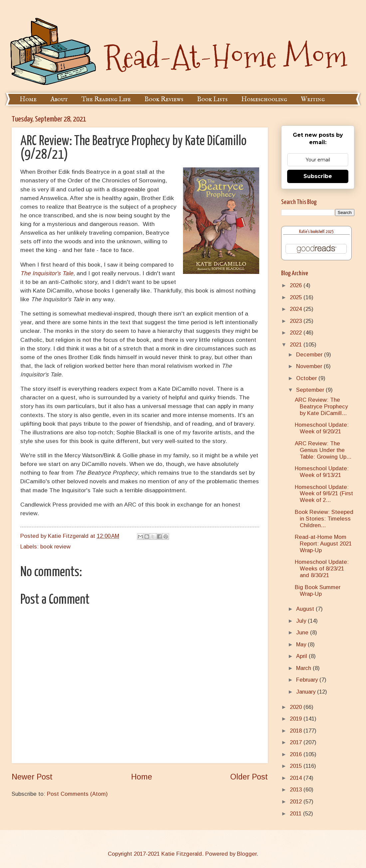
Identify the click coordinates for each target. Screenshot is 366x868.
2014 (297, 778)
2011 (296, 814)
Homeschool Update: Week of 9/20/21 (322, 428)
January (307, 692)
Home (28, 99)
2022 (297, 333)
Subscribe (318, 176)
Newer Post (32, 777)
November (310, 366)
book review (55, 547)
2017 (297, 742)
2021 (297, 345)
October (307, 378)
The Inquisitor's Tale (47, 273)
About (59, 99)
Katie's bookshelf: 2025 (316, 232)
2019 (297, 719)
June (303, 633)
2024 (297, 309)
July (302, 621)
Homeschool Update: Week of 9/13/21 (322, 472)
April (302, 656)
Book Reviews (164, 99)
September (311, 390)
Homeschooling (264, 99)
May (302, 645)
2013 (297, 790)
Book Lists (212, 99)
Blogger (247, 854)
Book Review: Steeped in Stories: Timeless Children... (324, 519)
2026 (297, 285)
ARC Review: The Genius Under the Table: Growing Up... (323, 450)
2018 (297, 731)
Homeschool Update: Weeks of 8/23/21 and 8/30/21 (322, 569)
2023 (297, 321)
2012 (297, 802)
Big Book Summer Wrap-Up (318, 591)
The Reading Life (106, 99)
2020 (297, 707)
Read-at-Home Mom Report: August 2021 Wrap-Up (323, 544)
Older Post (249, 777)
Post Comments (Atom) (77, 794)
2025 (297, 297)
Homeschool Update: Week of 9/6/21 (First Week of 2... (324, 494)
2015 (297, 766)
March (304, 668)
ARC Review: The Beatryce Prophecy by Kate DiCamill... (321, 407)
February (308, 680)
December (310, 355)
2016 (297, 754)
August (306, 609)
